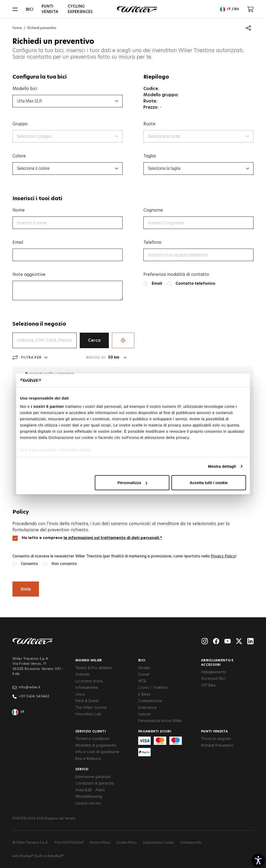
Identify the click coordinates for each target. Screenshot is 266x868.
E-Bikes (144, 695)
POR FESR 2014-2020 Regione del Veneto (44, 818)
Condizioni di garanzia (95, 783)
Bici (30, 10)
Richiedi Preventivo (217, 746)
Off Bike (208, 685)
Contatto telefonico (195, 283)
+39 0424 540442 (31, 697)
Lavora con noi (88, 803)
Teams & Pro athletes (94, 668)
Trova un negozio (216, 739)
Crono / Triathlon (153, 688)
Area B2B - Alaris (90, 790)
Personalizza (132, 483)
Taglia (149, 156)
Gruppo (20, 124)
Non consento (64, 564)
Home (17, 28)
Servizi (82, 769)
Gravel (144, 675)
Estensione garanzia (93, 777)
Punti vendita (50, 9)
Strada (144, 668)
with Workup (23, 856)
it (19, 712)
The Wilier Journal (91, 708)
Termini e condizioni (92, 739)
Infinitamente (87, 688)
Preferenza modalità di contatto (176, 275)
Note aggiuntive (29, 275)
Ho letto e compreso (92, 538)
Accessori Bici (213, 679)
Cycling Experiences (80, 9)
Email (18, 242)
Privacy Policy (223, 556)
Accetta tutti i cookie (209, 483)
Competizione (150, 701)
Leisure (144, 714)
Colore (19, 156)
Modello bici (25, 89)
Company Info (191, 843)
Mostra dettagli (222, 466)
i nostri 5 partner (47, 406)
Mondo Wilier (89, 660)
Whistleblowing (89, 797)
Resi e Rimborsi (88, 759)
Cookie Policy (127, 843)
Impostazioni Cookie (158, 843)
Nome (19, 210)
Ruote (149, 124)
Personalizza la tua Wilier (160, 721)
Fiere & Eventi (87, 701)
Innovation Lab (88, 714)
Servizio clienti (91, 731)
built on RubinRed (50, 856)
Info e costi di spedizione (97, 752)
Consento (29, 564)
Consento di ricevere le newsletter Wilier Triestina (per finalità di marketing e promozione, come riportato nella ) (124, 556)
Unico (80, 695)
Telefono (152, 242)
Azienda (82, 675)
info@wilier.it (27, 688)
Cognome (153, 210)
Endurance (147, 708)
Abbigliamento (214, 672)
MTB (142, 681)
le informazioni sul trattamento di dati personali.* (113, 538)
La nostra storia (89, 681)
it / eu (230, 9)
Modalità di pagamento (96, 746)
